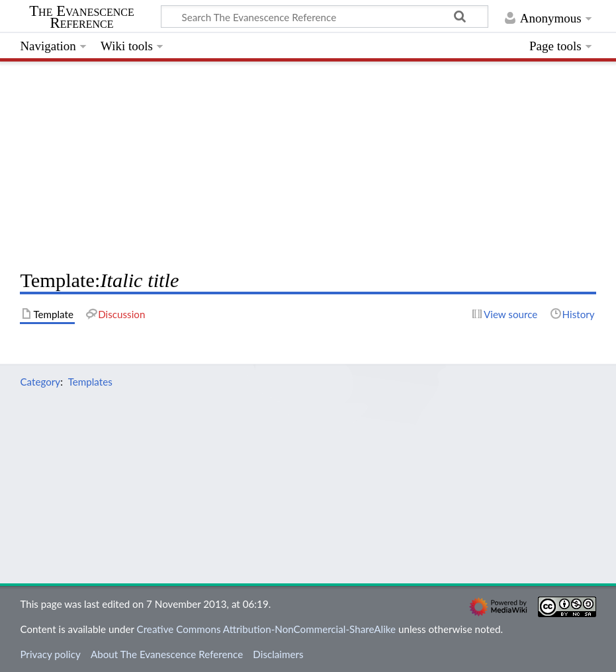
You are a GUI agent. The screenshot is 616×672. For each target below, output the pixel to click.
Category (40, 382)
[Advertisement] (308, 162)
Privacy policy (50, 654)
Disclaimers (278, 654)
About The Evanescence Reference (167, 654)
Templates (90, 382)
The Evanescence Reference (82, 17)
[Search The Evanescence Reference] (325, 17)
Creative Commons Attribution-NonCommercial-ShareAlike (267, 629)
